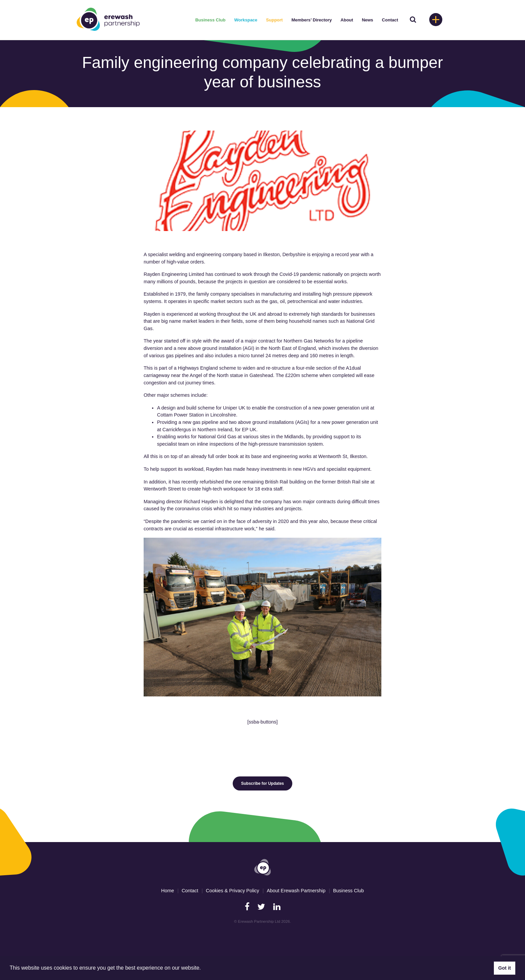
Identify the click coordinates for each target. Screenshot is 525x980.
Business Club (210, 20)
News (368, 20)
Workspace (246, 20)
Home (167, 891)
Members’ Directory (312, 20)
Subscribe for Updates (262, 783)
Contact (390, 20)
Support (275, 20)
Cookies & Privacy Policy (233, 891)
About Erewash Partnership (296, 891)
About (347, 20)
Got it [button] (505, 968)
